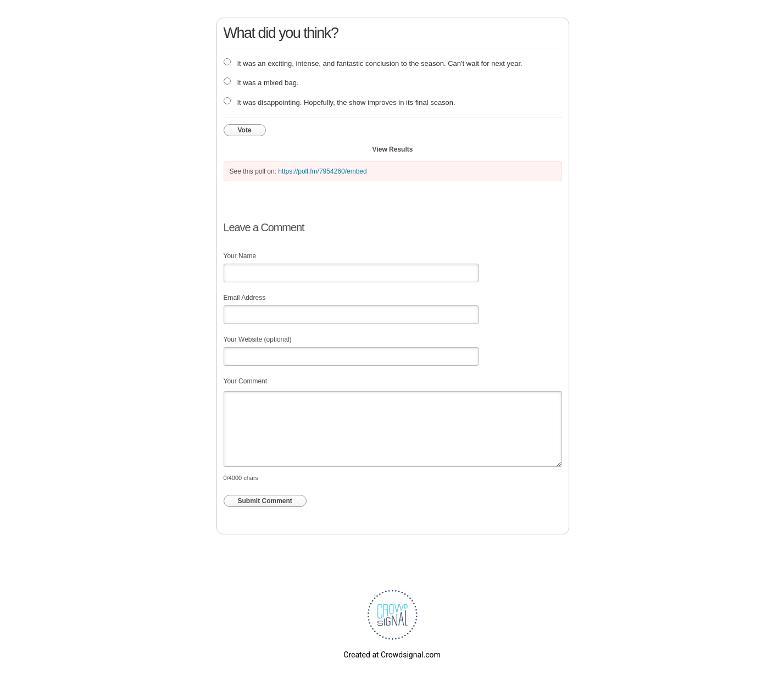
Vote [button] (245, 130)
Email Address (245, 298)
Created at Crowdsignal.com (392, 655)
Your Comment (246, 381)
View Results (393, 149)
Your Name (240, 256)
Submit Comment (265, 501)
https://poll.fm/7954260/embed (322, 171)
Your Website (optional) (258, 339)
